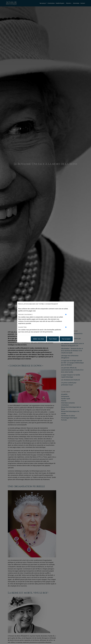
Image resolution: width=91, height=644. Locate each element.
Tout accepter (66, 339)
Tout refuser (53, 339)
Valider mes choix (38, 339)
